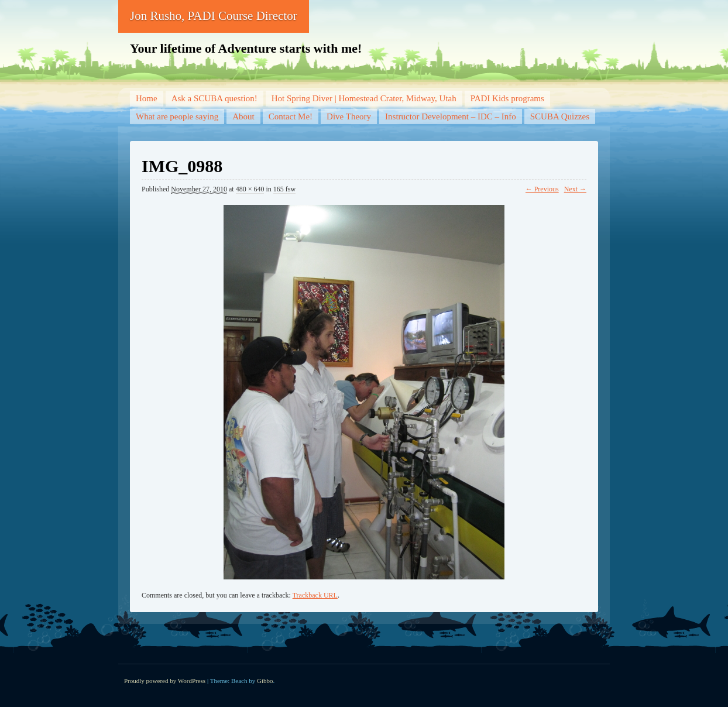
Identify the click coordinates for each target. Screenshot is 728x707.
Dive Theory (349, 116)
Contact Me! (291, 116)
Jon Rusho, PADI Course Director (214, 16)
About (243, 116)
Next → (575, 189)
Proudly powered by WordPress (165, 681)
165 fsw (284, 189)
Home (147, 98)
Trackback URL (315, 595)
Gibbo (265, 681)
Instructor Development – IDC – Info (451, 116)
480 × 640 (250, 189)
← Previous (542, 189)
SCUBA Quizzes (560, 116)
